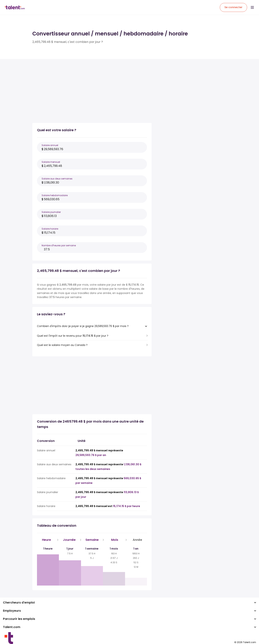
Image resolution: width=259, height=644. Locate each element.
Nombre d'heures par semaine (59, 245)
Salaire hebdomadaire (55, 195)
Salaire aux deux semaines (57, 179)
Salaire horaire (50, 229)
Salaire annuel (50, 145)
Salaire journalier (51, 212)
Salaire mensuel (51, 162)
